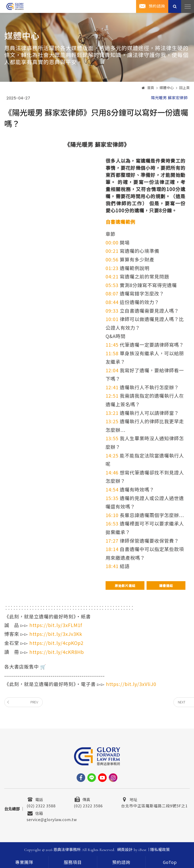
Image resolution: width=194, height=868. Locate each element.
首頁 (148, 88)
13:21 (112, 413)
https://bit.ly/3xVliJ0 (131, 684)
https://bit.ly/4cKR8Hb (57, 652)
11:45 (112, 344)
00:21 (112, 251)
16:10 (112, 515)
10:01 (112, 319)
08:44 (112, 302)
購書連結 (166, 586)
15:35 (112, 498)
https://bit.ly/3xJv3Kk (56, 634)
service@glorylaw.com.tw (52, 819)
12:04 (112, 370)
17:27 (112, 541)
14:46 (112, 472)
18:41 (112, 566)
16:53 (112, 523)
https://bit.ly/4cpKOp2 (56, 643)
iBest (142, 850)
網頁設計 (125, 850)
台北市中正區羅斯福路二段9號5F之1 (154, 805)
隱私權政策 (160, 850)
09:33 (112, 310)
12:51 (112, 395)
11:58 (112, 353)
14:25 (112, 455)
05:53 (112, 285)
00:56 (112, 259)
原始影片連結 (125, 586)
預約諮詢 (157, 6)
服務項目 (73, 863)
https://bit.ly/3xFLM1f (56, 625)
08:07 (112, 293)
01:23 (112, 268)
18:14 (112, 549)
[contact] (121, 862)
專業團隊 (24, 863)
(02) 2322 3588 (41, 805)
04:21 (112, 276)
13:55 (112, 438)
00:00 (112, 242)
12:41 (112, 387)
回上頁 (185, 88)
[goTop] (170, 862)
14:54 (112, 489)
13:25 (112, 421)
